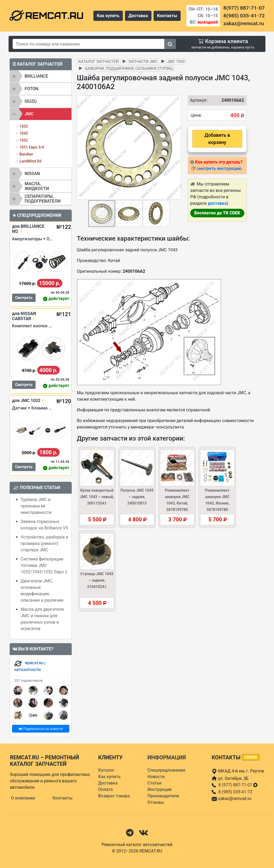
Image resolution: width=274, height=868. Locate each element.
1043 (24, 133)
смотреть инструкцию (219, 168)
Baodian (26, 154)
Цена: (196, 115)
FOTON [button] (31, 89)
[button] (176, 147)
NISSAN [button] (32, 174)
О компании (23, 798)
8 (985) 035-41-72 (235, 792)
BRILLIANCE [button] (36, 76)
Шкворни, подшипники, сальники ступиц (129, 69)
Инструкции (159, 789)
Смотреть (24, 298)
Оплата (105, 789)
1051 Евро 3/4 (32, 147)
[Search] (89, 44)
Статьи (155, 783)
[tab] (41, 76)
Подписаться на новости (41, 729)
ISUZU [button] (31, 101)
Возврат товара (114, 796)
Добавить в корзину (217, 139)
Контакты (167, 16)
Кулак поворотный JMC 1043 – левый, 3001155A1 (97, 497)
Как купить (108, 16)
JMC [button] (29, 114)
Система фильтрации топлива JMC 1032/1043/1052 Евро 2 (44, 565)
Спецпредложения (166, 770)
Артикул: (196, 100)
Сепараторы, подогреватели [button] (43, 199)
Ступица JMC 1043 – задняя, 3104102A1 (97, 580)
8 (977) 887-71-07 (238, 785)
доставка (217, 203)
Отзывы (156, 802)
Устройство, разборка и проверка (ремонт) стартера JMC (44, 543)
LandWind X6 (30, 161)
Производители (163, 796)
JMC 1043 (176, 62)
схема (251, 757)
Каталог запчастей (99, 62)
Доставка (138, 16)
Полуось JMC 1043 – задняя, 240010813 (137, 497)
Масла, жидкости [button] (37, 186)
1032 (24, 126)
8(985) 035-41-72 (244, 16)
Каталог (106, 770)
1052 (24, 140)
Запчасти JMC (143, 62)
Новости (156, 777)
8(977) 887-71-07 (244, 8)
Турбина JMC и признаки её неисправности (36, 506)
